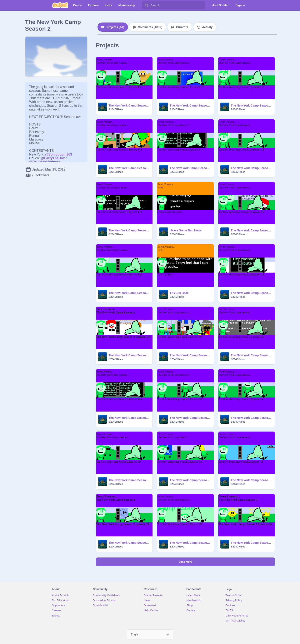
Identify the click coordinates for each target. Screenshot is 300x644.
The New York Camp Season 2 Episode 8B (129, 480)
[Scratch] (60, 5)
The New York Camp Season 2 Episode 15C (129, 105)
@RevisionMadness (45, 162)
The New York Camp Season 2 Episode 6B (190, 543)
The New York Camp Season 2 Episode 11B (252, 293)
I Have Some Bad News (186, 230)
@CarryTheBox (53, 158)
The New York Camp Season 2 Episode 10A (129, 418)
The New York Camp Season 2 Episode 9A (252, 418)
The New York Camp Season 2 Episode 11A (129, 355)
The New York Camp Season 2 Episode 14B (129, 168)
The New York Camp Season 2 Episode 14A (190, 168)
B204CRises (116, 109)
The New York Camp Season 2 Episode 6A (252, 543)
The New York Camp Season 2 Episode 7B (252, 480)
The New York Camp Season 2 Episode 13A (129, 230)
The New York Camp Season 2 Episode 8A (190, 480)
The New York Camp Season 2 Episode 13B (252, 168)
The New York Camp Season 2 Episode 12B (252, 230)
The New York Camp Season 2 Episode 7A (129, 543)
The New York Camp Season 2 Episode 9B (190, 418)
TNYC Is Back (179, 293)
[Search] (146, 5)
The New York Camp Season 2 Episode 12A (129, 293)
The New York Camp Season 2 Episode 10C (190, 355)
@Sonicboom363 (58, 154)
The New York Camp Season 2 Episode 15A (252, 105)
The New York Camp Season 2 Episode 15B (190, 105)
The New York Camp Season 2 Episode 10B (252, 355)
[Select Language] (150, 634)
